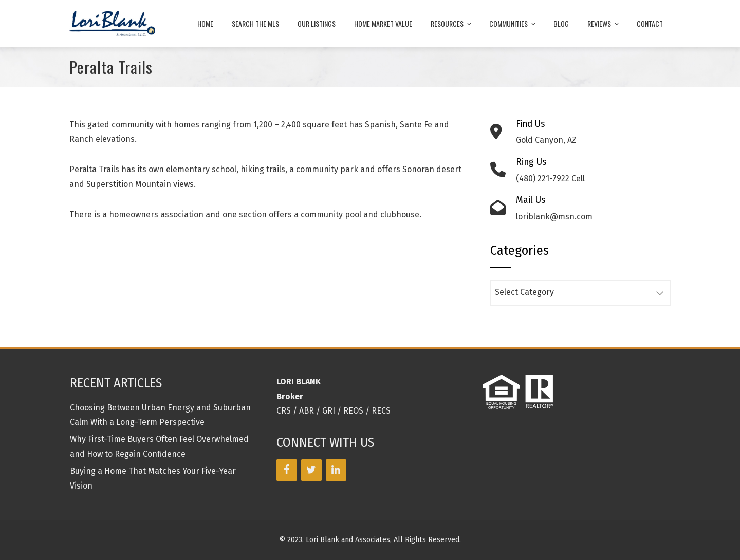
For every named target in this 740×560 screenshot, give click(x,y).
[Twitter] (311, 470)
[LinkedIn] (336, 470)
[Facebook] (287, 470)
